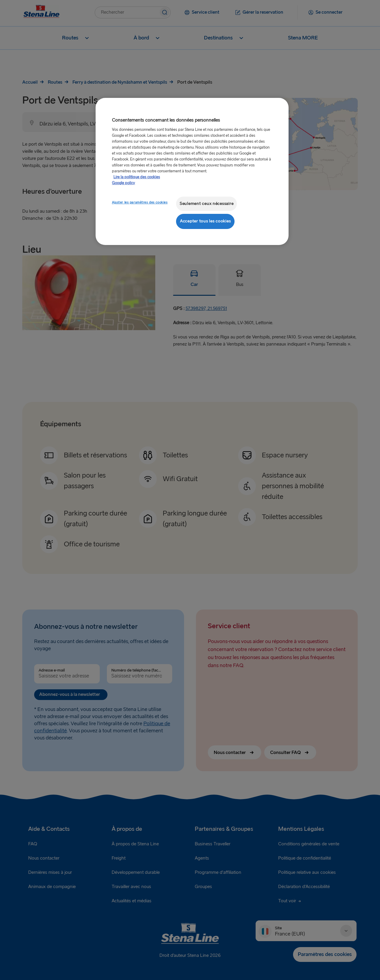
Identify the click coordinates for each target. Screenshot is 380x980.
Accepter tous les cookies (205, 221)
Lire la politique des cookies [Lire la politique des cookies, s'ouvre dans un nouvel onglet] (137, 177)
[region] (192, 171)
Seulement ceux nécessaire (206, 204)
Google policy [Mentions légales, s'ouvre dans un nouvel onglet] (123, 183)
